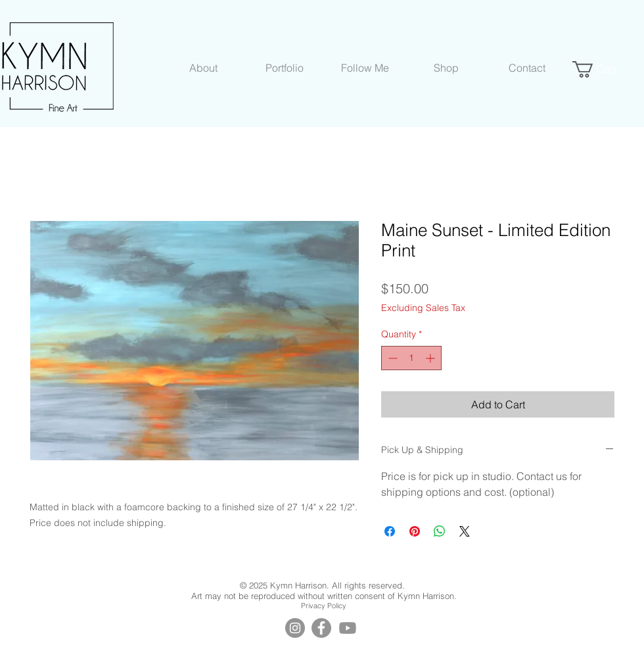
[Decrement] (391, 358)
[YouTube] (348, 628)
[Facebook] (321, 628)
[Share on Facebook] (390, 531)
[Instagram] (295, 628)
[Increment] (431, 358)
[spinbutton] (411, 358)
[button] (203, 68)
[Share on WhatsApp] (440, 531)
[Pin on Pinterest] (415, 531)
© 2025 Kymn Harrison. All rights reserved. (324, 585)
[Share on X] (465, 531)
